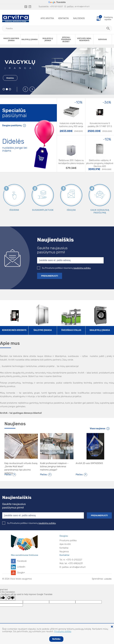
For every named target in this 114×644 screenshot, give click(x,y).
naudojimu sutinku (82, 268)
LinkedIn (21, 567)
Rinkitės (10, 78)
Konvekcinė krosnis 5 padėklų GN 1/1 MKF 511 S (100, 125)
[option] (57, 71)
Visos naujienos (98, 429)
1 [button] (4, 89)
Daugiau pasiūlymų (12, 126)
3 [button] (10, 89)
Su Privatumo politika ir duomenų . (64, 268)
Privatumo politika (68, 541)
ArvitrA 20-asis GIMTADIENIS (89, 463)
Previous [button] (26, 89)
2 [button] (7, 89)
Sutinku (56, 639)
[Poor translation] (11, 598)
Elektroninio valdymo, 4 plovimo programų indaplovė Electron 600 (100, 162)
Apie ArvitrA (47, 18)
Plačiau (8, 475)
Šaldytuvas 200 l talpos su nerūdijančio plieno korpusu (71, 162)
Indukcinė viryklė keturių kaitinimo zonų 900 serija (71, 125)
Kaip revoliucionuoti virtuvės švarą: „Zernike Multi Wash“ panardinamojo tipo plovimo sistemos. (21, 467)
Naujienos (79, 18)
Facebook (22, 561)
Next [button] (32, 89)
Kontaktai (64, 18)
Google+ (21, 573)
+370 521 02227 (56, 6)
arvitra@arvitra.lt (82, 6)
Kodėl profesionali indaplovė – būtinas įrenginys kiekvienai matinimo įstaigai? (54, 467)
